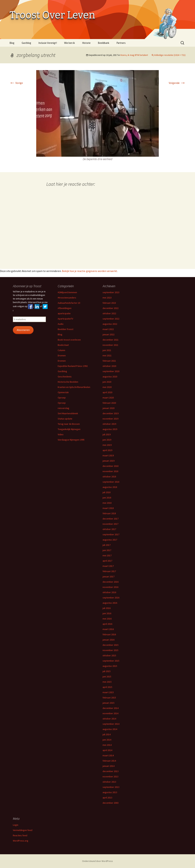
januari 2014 (109, 766)
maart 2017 (108, 566)
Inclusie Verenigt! (48, 43)
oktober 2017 (109, 529)
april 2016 (107, 624)
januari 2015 (109, 703)
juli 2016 (107, 608)
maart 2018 (108, 508)
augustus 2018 (110, 487)
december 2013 (111, 771)
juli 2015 (107, 671)
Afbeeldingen (65, 308)
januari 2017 (109, 577)
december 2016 (111, 582)
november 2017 (110, 524)
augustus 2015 (110, 666)
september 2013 (111, 787)
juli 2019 (107, 434)
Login (16, 825)
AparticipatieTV (65, 319)
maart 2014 (108, 755)
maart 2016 (108, 629)
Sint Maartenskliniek (68, 413)
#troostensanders (67, 298)
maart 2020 (108, 398)
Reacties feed (20, 835)
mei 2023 (107, 298)
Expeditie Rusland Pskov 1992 (73, 366)
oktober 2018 (109, 477)
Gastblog (26, 43)
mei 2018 (107, 503)
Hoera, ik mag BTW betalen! (134, 55)
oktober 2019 (109, 424)
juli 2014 (107, 734)
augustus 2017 (110, 540)
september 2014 (111, 724)
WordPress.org (21, 841)
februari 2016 (109, 634)
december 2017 (111, 519)
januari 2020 (109, 408)
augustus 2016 (110, 603)
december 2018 (111, 466)
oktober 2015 (109, 655)
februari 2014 (109, 761)
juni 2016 (107, 613)
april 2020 (107, 392)
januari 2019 (109, 461)
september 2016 (111, 598)
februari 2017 (109, 571)
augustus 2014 (110, 729)
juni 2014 (107, 740)
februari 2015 (109, 698)
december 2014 (111, 708)
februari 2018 (109, 513)
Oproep (62, 398)
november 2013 (110, 776)
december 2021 (111, 340)
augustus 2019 (110, 429)
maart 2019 (108, 455)
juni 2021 (107, 350)
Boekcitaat (63, 345)
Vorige (16, 83)
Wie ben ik (69, 43)
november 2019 (110, 419)
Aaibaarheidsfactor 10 (69, 303)
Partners (121, 43)
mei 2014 (107, 745)
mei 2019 (107, 445)
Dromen (62, 355)
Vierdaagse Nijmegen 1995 (71, 440)
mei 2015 (107, 682)
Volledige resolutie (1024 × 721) (170, 55)
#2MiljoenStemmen (67, 292)
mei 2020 (107, 387)
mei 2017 (107, 555)
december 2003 (111, 803)
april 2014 (107, 750)
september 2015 (111, 661)
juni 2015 (107, 677)
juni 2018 (107, 498)
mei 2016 (107, 619)
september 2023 (111, 292)
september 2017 (111, 534)
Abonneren (23, 330)
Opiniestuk (63, 392)
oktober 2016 (109, 592)
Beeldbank (104, 43)
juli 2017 (107, 545)
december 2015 (111, 645)
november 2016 (110, 587)
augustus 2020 (110, 377)
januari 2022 (109, 334)
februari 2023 (109, 303)
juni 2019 (107, 440)
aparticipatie (64, 313)
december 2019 (111, 413)
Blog (12, 43)
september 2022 (111, 319)
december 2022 (111, 308)
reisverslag (63, 408)
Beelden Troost (66, 329)
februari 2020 (109, 403)
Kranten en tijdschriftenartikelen (74, 387)
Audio (61, 324)
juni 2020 (107, 382)
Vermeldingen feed (23, 830)
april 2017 (107, 561)
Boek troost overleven (69, 340)
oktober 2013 (109, 782)
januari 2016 (109, 640)
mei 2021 (107, 355)
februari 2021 (109, 361)
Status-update (65, 419)
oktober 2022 (109, 313)
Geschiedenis (65, 377)
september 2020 (111, 371)
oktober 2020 (109, 366)
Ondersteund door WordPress (97, 861)
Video (61, 434)
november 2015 (110, 650)
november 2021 (110, 345)
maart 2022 (108, 329)
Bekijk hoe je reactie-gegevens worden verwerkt (90, 271)
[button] (97, 113)
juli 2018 (107, 492)
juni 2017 (107, 550)
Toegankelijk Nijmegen (69, 429)
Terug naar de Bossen (69, 424)
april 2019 (107, 450)
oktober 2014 (109, 719)
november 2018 (110, 471)
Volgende (177, 83)
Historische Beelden (68, 382)
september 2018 (111, 482)
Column (61, 350)
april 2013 (107, 798)
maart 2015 (108, 692)
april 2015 (107, 687)
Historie (86, 43)
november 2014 (110, 713)
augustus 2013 (110, 792)
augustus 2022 (110, 324)
